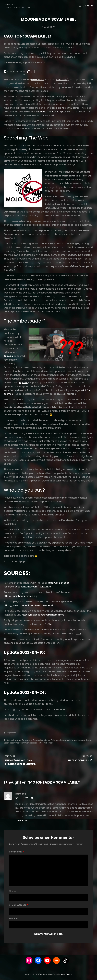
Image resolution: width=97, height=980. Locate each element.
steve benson (47, 743)
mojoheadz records (76, 740)
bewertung (27, 740)
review (89, 740)
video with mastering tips (50, 112)
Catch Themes (66, 974)
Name (13, 891)
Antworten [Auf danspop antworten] (21, 821)
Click (50, 624)
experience (45, 740)
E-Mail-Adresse (19, 905)
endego (36, 740)
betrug (10, 740)
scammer (14, 743)
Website (14, 919)
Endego (8, 356)
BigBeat (23, 382)
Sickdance (61, 80)
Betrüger (17, 740)
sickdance (35, 743)
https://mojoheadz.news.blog (20, 596)
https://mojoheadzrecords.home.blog (43, 615)
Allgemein (11, 733)
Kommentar (17, 852)
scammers (25, 743)
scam (7, 743)
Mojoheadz (38, 80)
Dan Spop (9, 4)
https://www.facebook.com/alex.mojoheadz (29, 605)
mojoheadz (61, 740)
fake (53, 740)
